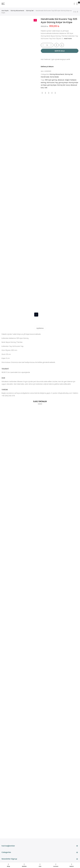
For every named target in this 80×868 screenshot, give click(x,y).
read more (68, 38)
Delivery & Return (47, 67)
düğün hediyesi (71, 80)
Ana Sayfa (5, 11)
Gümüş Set (30, 11)
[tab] (40, 328)
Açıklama (40, 328)
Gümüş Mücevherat (17, 11)
